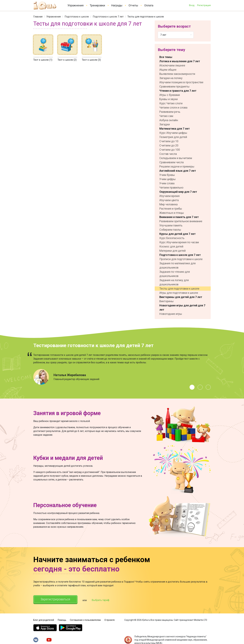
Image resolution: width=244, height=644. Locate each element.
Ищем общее (168, 70)
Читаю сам (166, 116)
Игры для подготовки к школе (179, 293)
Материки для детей (172, 251)
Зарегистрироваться (57, 600)
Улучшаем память (171, 225)
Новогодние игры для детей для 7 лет (182, 307)
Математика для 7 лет (175, 129)
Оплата (149, 5)
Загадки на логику (171, 78)
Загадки (165, 124)
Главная (38, 17)
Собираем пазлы (170, 230)
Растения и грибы (171, 209)
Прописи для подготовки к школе (181, 259)
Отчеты (133, 5)
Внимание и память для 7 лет (179, 217)
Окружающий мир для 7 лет (178, 192)
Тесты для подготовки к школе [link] (146, 17)
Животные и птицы (172, 213)
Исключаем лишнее (172, 65)
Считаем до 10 (169, 141)
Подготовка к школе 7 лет (108, 17)
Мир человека (168, 204)
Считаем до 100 (170, 150)
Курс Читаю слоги (171, 103)
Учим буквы (167, 175)
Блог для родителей (44, 619)
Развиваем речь (170, 112)
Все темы (166, 57)
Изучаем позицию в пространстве (181, 82)
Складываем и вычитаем (176, 158)
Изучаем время (169, 196)
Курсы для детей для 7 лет (177, 234)
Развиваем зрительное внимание (181, 221)
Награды (117, 5)
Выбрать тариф (103, 600)
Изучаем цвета (169, 200)
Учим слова (167, 183)
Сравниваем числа (171, 162)
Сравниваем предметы (174, 86)
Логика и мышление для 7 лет (180, 61)
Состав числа (168, 154)
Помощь (62, 619)
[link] (38, 17)
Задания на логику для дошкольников (174, 282)
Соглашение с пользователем (85, 619)
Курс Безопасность (172, 238)
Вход (192, 5)
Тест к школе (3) (91, 60)
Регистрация (204, 5)
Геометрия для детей (173, 137)
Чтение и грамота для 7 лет (178, 91)
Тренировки (97, 5)
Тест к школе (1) (43, 60)
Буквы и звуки (169, 99)
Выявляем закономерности (177, 74)
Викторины (167, 301)
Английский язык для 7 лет (178, 171)
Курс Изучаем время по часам (179, 242)
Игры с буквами (170, 95)
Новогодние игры (171, 314)
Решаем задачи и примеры (177, 166)
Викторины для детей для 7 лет (181, 297)
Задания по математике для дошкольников (177, 265)
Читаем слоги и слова (173, 108)
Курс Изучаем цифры (173, 133)
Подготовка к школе (77, 17)
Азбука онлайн (169, 120)
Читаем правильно (171, 188)
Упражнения (76, 5)
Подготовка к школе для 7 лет (180, 255)
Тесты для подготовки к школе (179, 289)
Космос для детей (171, 246)
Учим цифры (168, 179)
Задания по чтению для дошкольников (175, 274)
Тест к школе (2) (67, 60)
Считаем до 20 (169, 145)
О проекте (110, 619)
